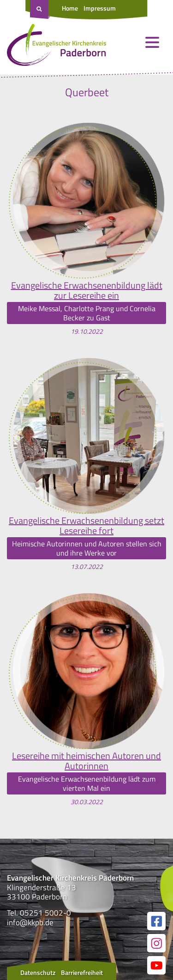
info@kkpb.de (30, 922)
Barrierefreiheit (82, 972)
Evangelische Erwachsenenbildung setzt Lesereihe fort (86, 526)
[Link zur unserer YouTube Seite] (156, 965)
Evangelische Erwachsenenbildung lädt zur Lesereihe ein (87, 290)
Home (70, 8)
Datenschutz (38, 972)
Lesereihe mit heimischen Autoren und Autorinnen (86, 761)
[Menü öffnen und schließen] (152, 42)
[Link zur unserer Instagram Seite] (156, 943)
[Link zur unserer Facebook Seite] (156, 921)
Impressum (100, 8)
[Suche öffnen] (40, 10)
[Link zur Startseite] (57, 47)
